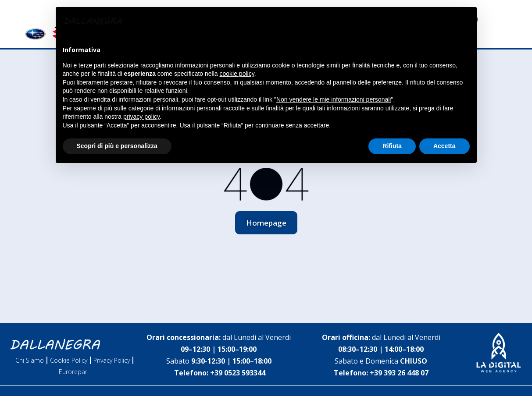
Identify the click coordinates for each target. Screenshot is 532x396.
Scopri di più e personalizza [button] (117, 146)
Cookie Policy (69, 360)
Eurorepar (73, 372)
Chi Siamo (30, 360)
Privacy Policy (112, 360)
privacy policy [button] (141, 117)
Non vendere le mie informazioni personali (334, 99)
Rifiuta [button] (392, 146)
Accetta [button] (445, 146)
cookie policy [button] (237, 74)
